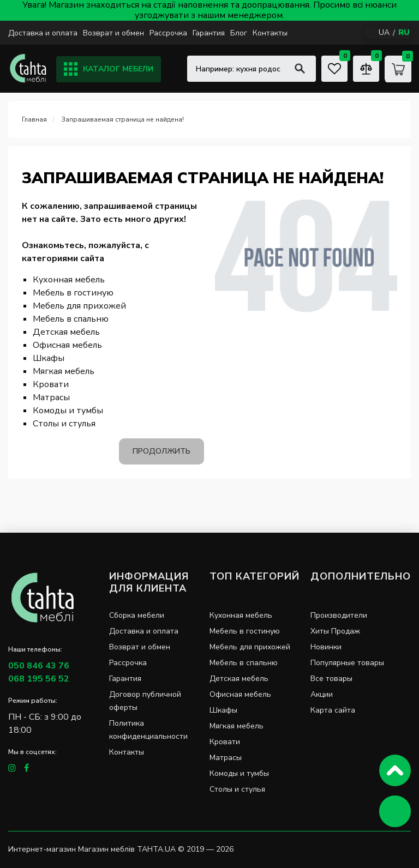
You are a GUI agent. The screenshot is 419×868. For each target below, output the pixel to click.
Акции (322, 694)
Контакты (270, 33)
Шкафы (49, 358)
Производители (339, 615)
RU (404, 32)
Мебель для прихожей (79, 306)
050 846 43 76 (39, 666)
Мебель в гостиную (73, 293)
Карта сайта (333, 710)
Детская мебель (66, 332)
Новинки (326, 647)
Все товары (331, 679)
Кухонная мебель (69, 280)
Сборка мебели (137, 615)
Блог (239, 33)
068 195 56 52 (39, 679)
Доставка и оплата (43, 33)
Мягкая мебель (64, 371)
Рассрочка (168, 33)
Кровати (51, 384)
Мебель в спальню (71, 319)
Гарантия (209, 33)
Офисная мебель (67, 345)
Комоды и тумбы (68, 411)
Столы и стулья (64, 424)
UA (384, 32)
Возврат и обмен (113, 33)
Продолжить (161, 451)
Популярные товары (347, 663)
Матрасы (51, 397)
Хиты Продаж (335, 631)
